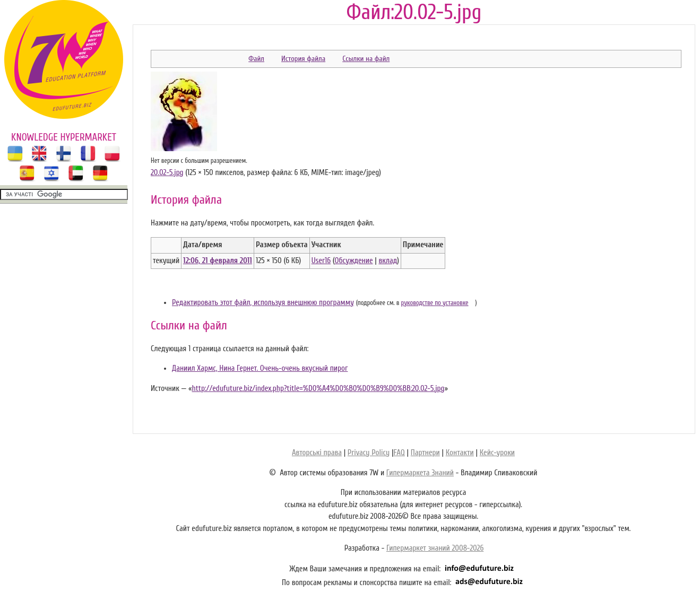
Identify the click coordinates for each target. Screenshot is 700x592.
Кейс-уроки (497, 453)
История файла (303, 59)
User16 (321, 261)
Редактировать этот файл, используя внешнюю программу (263, 303)
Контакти (460, 453)
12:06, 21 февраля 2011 (218, 261)
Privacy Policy (369, 453)
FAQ (399, 453)
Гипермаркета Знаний (420, 473)
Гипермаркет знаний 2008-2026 (435, 548)
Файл (256, 59)
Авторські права (317, 453)
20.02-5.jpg (167, 173)
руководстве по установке (435, 303)
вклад (388, 261)
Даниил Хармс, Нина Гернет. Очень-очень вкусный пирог (260, 368)
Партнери (425, 453)
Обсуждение (354, 261)
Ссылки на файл (366, 59)
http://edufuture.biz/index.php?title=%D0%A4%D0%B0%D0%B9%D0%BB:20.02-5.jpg (318, 389)
